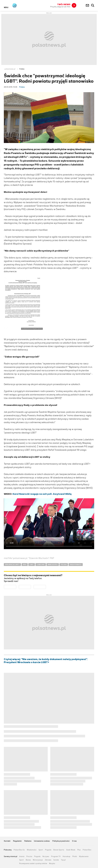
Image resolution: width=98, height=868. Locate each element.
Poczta (29, 857)
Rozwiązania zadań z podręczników (33, 864)
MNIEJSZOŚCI (53, 565)
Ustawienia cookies (42, 841)
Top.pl (63, 860)
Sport (41, 850)
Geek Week (71, 850)
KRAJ (25, 565)
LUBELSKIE (41, 565)
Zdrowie (48, 860)
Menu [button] (6, 7)
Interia (22, 857)
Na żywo (46, 857)
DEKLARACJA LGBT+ (12, 565)
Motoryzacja (38, 860)
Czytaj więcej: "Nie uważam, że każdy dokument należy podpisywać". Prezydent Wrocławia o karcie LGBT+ (46, 661)
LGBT (32, 565)
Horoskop (66, 857)
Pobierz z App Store (31, 587)
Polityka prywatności (61, 841)
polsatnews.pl (10, 69)
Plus (79, 850)
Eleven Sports (59, 850)
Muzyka (52, 864)
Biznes (28, 860)
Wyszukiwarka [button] (93, 5)
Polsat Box (87, 850)
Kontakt (7, 841)
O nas (74, 841)
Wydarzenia (84, 857)
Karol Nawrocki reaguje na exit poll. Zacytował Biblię (42, 494)
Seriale (56, 860)
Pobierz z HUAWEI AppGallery (46, 587)
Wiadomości (32, 850)
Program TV (56, 857)
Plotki (75, 857)
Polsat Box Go (19, 850)
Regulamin (17, 841)
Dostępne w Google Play (16, 587)
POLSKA (64, 565)
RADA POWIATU (76, 565)
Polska (22, 69)
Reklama (28, 841)
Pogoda (48, 850)
